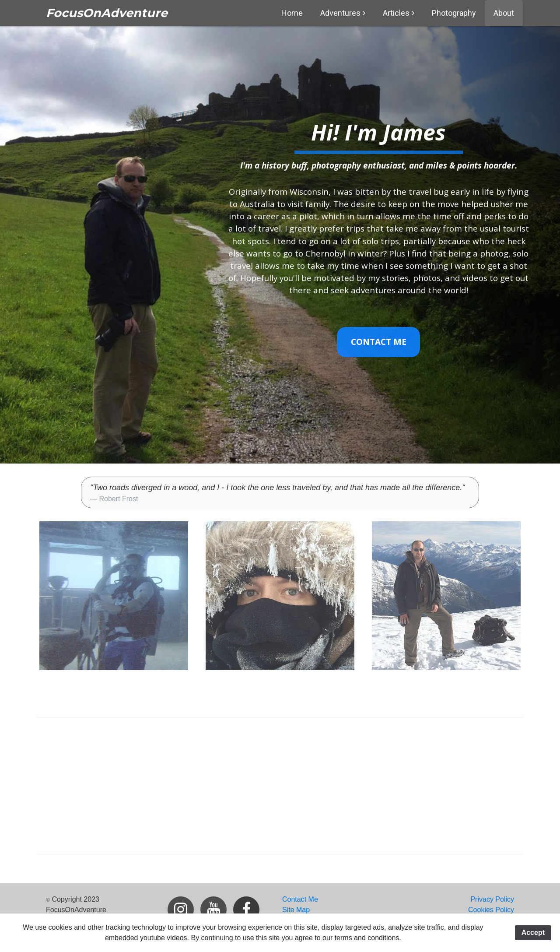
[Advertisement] (280, 786)
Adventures (340, 13)
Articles (396, 13)
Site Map (296, 910)
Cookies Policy (491, 910)
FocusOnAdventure (107, 13)
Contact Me (379, 342)
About (504, 13)
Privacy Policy (492, 899)
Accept (533, 933)
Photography (454, 13)
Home (292, 13)
